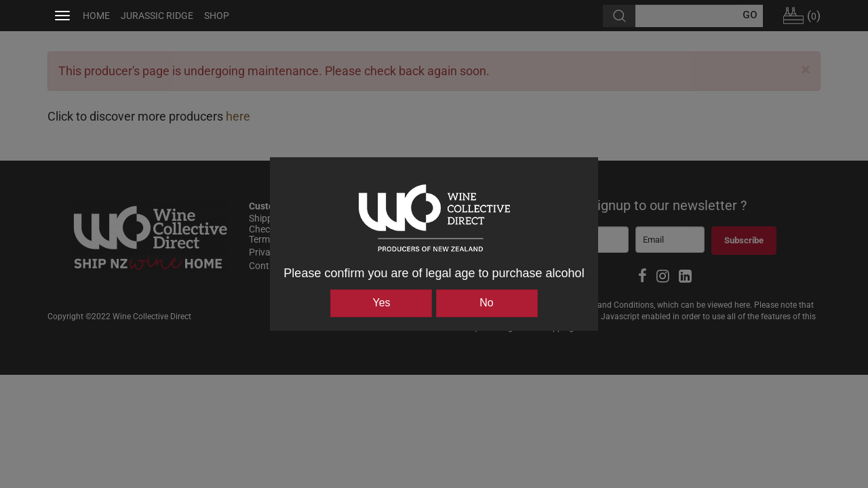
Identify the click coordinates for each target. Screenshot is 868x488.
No (486, 303)
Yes (381, 303)
